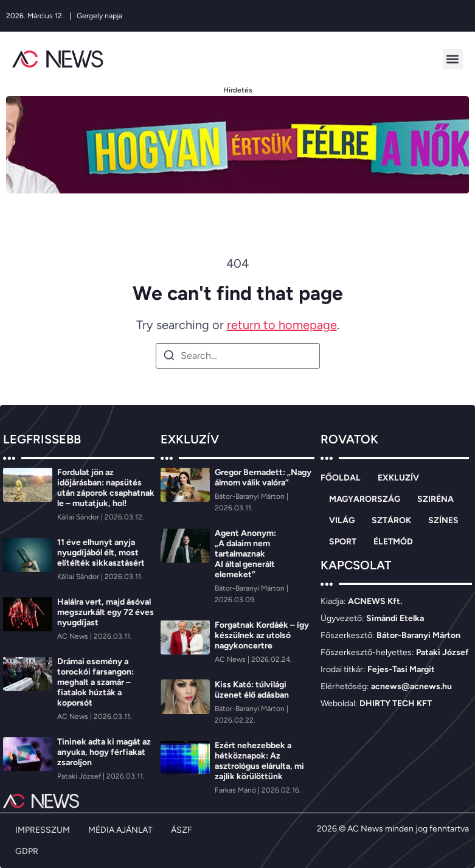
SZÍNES (443, 520)
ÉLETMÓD (393, 542)
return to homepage (282, 325)
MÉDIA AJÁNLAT (120, 830)
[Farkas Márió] (236, 790)
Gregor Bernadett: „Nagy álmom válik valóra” (263, 477)
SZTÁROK (391, 520)
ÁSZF (182, 830)
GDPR (27, 851)
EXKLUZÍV (398, 478)
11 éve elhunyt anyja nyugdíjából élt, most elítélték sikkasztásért (101, 553)
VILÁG (342, 520)
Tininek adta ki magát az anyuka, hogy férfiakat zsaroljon (104, 752)
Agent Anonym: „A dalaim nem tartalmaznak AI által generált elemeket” (245, 554)
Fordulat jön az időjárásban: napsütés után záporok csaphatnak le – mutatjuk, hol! (106, 488)
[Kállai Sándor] (79, 517)
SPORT (343, 542)
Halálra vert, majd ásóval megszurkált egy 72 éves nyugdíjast (106, 612)
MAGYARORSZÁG (365, 499)
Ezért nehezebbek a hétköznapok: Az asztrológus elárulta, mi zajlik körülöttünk (259, 761)
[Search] (169, 357)
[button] (453, 59)
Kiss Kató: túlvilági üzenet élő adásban (252, 690)
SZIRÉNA (435, 499)
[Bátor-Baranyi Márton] (251, 496)
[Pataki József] (80, 776)
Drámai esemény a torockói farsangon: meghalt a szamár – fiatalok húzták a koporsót (95, 682)
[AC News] (74, 636)
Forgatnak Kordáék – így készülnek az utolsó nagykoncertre (262, 635)
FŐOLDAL (341, 478)
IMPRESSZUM (43, 830)
